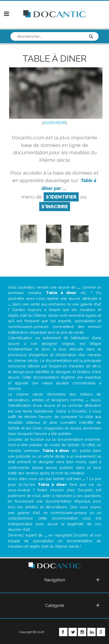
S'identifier (61, 197)
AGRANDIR (55, 123)
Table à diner (54, 58)
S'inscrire (55, 206)
